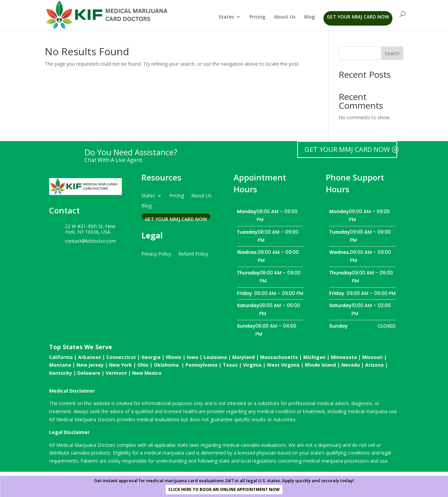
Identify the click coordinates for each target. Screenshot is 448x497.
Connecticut (121, 357)
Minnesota (344, 357)
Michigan (314, 357)
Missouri (372, 357)
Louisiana (215, 357)
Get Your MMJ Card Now (358, 17)
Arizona (374, 365)
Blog (309, 17)
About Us (285, 17)
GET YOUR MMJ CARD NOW (347, 149)
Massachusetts (279, 357)
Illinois (174, 357)
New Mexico (147, 373)
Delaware (89, 373)
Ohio (143, 365)
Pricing (257, 17)
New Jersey (90, 365)
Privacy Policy (156, 253)
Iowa (193, 357)
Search (392, 53)
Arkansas (90, 357)
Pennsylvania (201, 365)
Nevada (351, 365)
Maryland (244, 357)
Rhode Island (320, 365)
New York (120, 365)
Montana (60, 365)
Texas (230, 365)
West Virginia (283, 365)
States (226, 17)
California (61, 357)
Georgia (151, 357)
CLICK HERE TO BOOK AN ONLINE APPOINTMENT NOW (224, 489)
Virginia (252, 365)
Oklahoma (166, 365)
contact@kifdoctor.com (91, 241)
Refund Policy (193, 253)
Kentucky (61, 373)
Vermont (116, 373)
